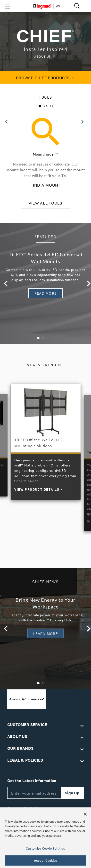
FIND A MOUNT (45, 185)
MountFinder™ (46, 155)
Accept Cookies (45, 860)
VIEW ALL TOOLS (45, 203)
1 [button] (40, 106)
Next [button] (86, 284)
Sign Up (72, 793)
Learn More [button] (45, 633)
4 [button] (53, 338)
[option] (45, 153)
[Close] (85, 814)
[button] (8, 7)
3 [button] (51, 106)
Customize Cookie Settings (45, 848)
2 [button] (46, 106)
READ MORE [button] (46, 293)
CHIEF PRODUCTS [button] (45, 78)
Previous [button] (3, 284)
